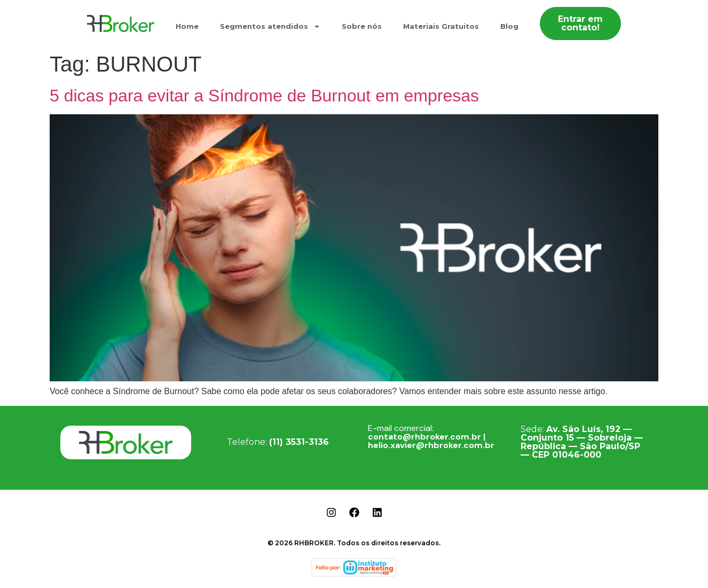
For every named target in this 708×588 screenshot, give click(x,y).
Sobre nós (362, 26)
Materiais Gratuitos (441, 26)
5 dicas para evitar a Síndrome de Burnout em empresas (264, 96)
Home (187, 26)
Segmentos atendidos (270, 26)
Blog (509, 26)
